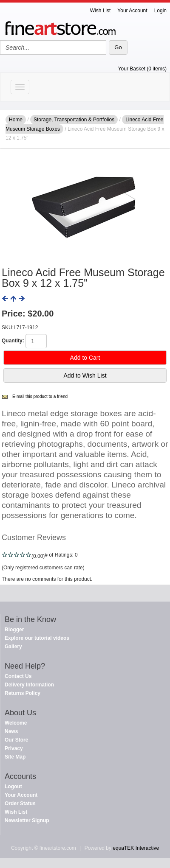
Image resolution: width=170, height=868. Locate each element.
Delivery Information (29, 685)
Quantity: (13, 341)
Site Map (15, 757)
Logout (13, 787)
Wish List (101, 11)
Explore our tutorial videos (37, 638)
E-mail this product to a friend (40, 396)
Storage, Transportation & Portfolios (74, 120)
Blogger (14, 630)
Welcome (16, 723)
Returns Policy (23, 693)
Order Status (20, 804)
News (11, 731)
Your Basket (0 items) (142, 69)
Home (16, 120)
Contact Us (18, 676)
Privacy (14, 748)
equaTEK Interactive (136, 848)
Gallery (13, 647)
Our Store (16, 740)
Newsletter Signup (27, 820)
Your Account (132, 11)
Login (160, 11)
